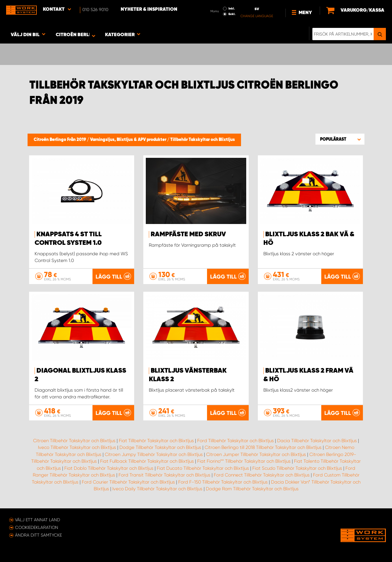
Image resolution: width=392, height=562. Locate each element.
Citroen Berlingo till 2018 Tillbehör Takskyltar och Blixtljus (263, 447)
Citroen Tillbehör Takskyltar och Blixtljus (74, 441)
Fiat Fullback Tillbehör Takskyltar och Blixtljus (147, 461)
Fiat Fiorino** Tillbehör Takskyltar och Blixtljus (244, 461)
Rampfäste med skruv (188, 234)
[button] (340, 139)
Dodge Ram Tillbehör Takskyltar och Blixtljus (252, 489)
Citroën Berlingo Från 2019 (60, 140)
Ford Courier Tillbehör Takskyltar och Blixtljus (128, 482)
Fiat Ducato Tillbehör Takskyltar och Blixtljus (203, 468)
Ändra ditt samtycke (38, 535)
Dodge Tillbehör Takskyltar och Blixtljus (160, 447)
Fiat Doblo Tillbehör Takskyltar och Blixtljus (109, 468)
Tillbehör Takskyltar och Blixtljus (203, 140)
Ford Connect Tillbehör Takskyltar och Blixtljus (262, 475)
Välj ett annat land (38, 520)
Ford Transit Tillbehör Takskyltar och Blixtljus (164, 475)
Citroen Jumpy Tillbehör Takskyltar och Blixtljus (154, 454)
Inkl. (232, 9)
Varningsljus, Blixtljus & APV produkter (129, 140)
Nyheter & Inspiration (149, 9)
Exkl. (232, 14)
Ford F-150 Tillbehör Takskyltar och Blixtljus (223, 482)
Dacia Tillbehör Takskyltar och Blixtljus (317, 441)
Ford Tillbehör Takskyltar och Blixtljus (236, 441)
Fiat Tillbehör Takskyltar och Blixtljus (156, 441)
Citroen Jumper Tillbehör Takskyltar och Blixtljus (256, 454)
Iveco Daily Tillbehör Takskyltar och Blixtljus (157, 489)
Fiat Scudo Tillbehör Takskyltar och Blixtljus (297, 468)
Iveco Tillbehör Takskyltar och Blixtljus (77, 447)
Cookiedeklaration (37, 527)
